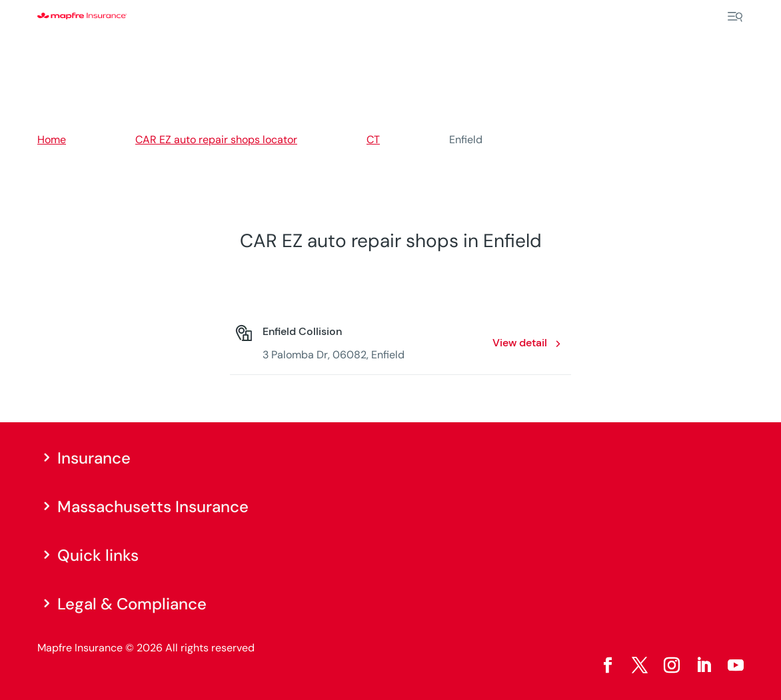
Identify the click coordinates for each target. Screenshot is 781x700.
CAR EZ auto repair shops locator (216, 140)
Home (52, 140)
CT (373, 140)
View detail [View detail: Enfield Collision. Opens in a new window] (520, 343)
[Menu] (735, 17)
